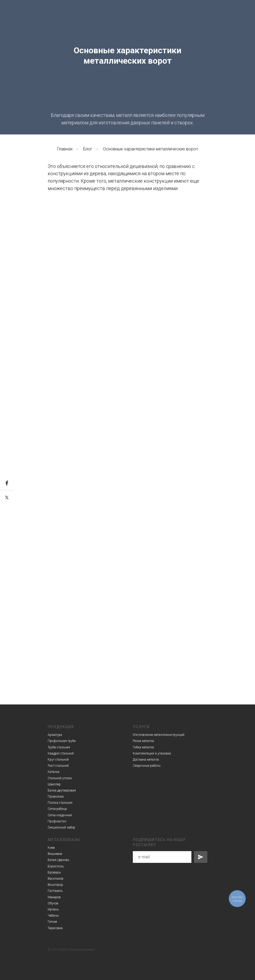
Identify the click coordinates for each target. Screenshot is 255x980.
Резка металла (143, 741)
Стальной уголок (60, 778)
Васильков (55, 879)
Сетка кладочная (60, 815)
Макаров (54, 897)
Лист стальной (58, 766)
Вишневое (55, 854)
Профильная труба (62, 741)
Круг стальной (58, 760)
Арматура (55, 735)
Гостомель (55, 891)
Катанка (54, 772)
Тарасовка (55, 928)
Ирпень (53, 909)
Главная (65, 149)
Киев (51, 848)
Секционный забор (61, 827)
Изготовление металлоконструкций (159, 735)
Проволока (56, 797)
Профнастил (57, 821)
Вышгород (55, 885)
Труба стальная (59, 747)
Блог (88, 149)
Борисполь (56, 866)
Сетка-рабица (57, 809)
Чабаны (53, 916)
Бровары (54, 872)
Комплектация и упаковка (152, 753)
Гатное (52, 922)
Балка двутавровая (62, 790)
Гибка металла (143, 747)
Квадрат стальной (61, 753)
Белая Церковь (58, 860)
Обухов (53, 903)
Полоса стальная (60, 803)
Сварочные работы (147, 766)
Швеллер (54, 784)
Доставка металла (146, 760)
